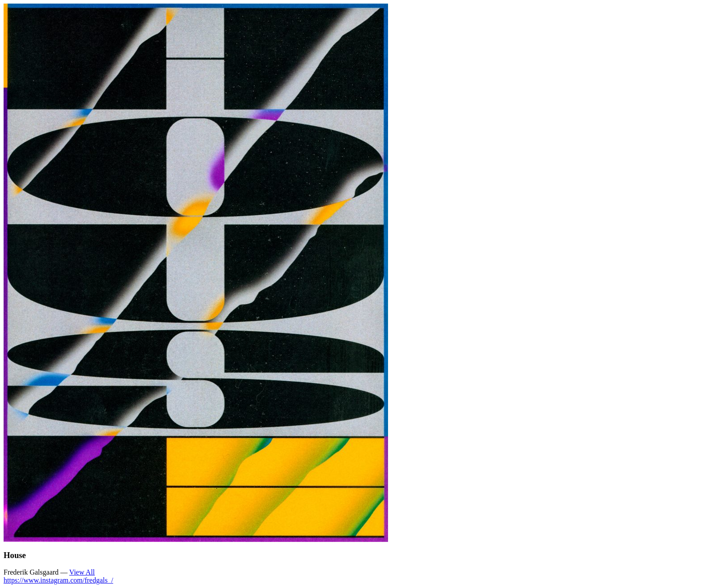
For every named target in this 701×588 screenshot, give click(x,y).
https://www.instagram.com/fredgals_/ (58, 580)
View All (82, 572)
